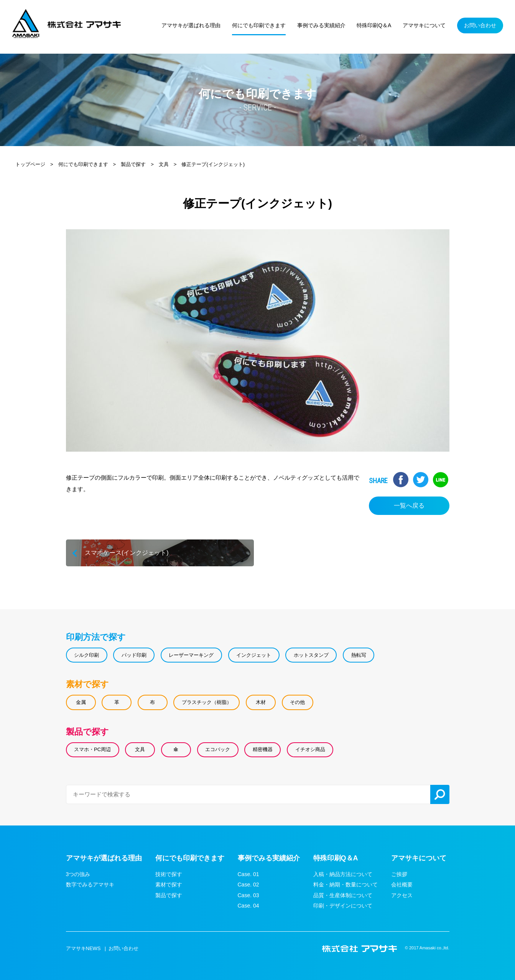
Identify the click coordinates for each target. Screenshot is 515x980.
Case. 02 (248, 885)
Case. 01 (248, 874)
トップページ (30, 164)
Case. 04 (248, 906)
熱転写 (358, 655)
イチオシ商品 (310, 749)
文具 (140, 749)
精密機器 (263, 749)
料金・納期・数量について (346, 885)
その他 (297, 702)
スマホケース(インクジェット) (160, 553)
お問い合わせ (123, 948)
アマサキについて (419, 858)
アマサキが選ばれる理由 (104, 858)
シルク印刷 (86, 655)
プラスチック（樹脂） (207, 702)
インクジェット (254, 655)
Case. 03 (248, 895)
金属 (81, 702)
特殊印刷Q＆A (336, 858)
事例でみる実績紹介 (269, 858)
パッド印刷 (134, 655)
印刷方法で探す (96, 637)
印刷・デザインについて (343, 906)
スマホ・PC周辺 (92, 749)
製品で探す (87, 731)
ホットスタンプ (311, 655)
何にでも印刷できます (83, 164)
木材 (261, 702)
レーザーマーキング (191, 655)
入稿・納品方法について (343, 874)
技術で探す (169, 874)
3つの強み (78, 874)
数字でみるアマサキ (90, 885)
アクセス (402, 895)
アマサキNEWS (83, 948)
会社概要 (402, 885)
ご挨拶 (399, 874)
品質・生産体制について (343, 895)
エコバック (218, 749)
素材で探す (87, 684)
